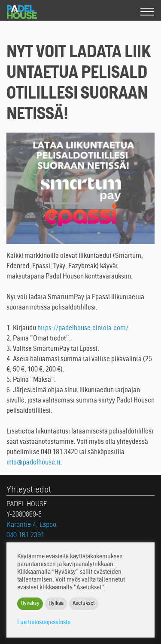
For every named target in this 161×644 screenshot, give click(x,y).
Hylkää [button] (56, 604)
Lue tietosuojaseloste (44, 623)
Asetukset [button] (84, 604)
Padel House (29, 12)
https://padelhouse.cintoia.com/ (83, 328)
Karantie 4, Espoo (31, 525)
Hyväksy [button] (30, 604)
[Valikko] (147, 12)
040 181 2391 (25, 536)
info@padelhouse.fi (33, 463)
